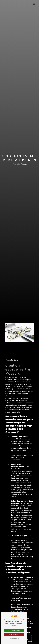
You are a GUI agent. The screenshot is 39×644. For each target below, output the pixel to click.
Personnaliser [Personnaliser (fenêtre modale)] (14, 639)
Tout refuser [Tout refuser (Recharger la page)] (14, 635)
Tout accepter (14, 631)
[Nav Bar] (34, 4)
